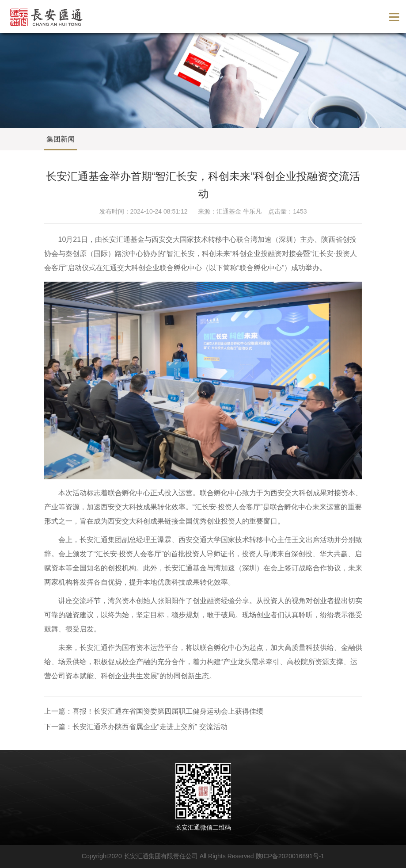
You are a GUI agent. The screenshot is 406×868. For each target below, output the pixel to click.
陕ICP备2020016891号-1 (290, 856)
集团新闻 (61, 139)
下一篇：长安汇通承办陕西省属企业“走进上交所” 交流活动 (136, 727)
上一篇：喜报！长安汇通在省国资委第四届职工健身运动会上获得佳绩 (154, 711)
